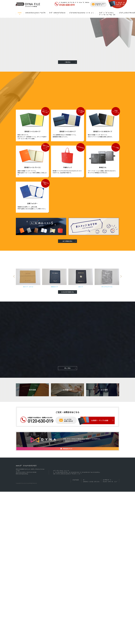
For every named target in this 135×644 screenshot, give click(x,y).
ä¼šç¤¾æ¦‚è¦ (76, 472)
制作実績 (32, 382)
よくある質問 (103, 382)
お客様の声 (67, 382)
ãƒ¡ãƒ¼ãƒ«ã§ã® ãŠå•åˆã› (100, 4)
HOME (20, 13)
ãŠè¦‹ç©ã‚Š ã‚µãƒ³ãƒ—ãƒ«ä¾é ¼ (123, 3)
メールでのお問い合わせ (68, 413)
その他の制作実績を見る (67, 284)
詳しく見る (67, 361)
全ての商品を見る (67, 241)
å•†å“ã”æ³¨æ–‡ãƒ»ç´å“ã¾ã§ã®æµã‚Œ (106, 14)
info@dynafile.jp (24, 466)
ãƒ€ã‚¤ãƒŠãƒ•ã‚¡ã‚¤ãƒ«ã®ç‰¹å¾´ (35, 14)
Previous (15, 274)
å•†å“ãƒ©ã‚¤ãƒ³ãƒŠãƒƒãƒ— (57, 14)
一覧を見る (67, 62)
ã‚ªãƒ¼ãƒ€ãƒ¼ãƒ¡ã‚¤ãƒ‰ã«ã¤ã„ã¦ (82, 13)
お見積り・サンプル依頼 (100, 413)
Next (120, 274)
